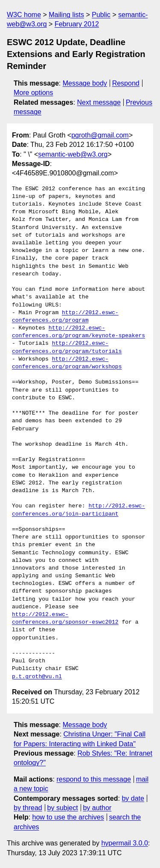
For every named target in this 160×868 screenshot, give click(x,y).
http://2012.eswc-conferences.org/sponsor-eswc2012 (65, 619)
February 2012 (77, 24)
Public (101, 15)
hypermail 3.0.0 (124, 843)
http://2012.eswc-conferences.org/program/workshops (67, 363)
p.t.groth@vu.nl (37, 677)
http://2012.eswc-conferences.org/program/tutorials (67, 347)
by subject (63, 808)
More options (33, 93)
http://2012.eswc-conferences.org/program (65, 317)
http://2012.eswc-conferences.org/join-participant (79, 510)
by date (133, 798)
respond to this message (93, 779)
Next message (99, 102)
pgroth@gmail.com (100, 135)
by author (97, 808)
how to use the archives (68, 817)
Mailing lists (66, 15)
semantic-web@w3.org (73, 154)
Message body (85, 83)
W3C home (24, 15)
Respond (126, 83)
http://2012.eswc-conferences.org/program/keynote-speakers (79, 332)
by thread (28, 808)
